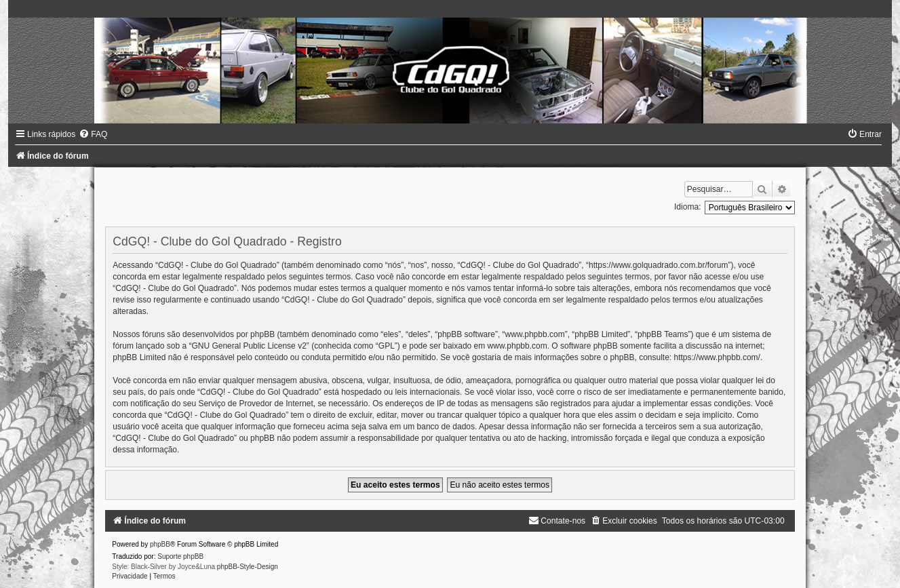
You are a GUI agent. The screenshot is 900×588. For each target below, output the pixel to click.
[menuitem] (93, 134)
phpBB (160, 544)
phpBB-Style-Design (248, 567)
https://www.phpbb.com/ (717, 357)
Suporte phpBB (180, 556)
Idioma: (688, 207)
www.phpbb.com (517, 346)
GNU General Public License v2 (249, 346)
